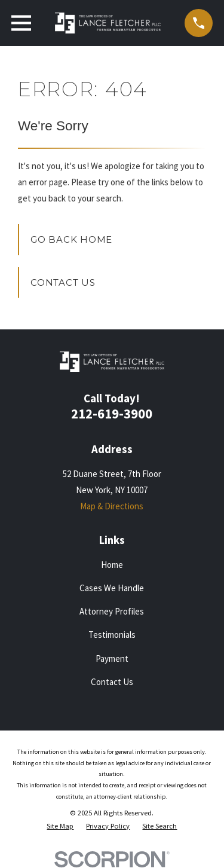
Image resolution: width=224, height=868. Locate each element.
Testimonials (112, 635)
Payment (112, 658)
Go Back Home (71, 239)
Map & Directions (112, 506)
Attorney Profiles (112, 611)
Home (112, 565)
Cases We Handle (112, 588)
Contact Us (63, 282)
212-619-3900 (112, 414)
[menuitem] (60, 826)
